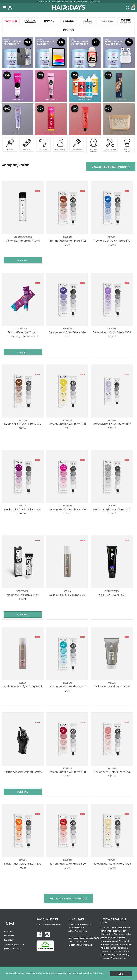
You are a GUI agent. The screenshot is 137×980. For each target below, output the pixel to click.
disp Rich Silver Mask (112, 595)
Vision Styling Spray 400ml (23, 240)
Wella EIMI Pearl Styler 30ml (112, 686)
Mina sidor (9, 936)
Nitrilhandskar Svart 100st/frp (23, 772)
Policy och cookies (13, 949)
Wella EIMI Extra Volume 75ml (67, 595)
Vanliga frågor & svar (14, 944)
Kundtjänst (9, 931)
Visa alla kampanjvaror (111, 167)
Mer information (96, 974)
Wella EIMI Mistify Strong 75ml (23, 686)
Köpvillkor (9, 940)
